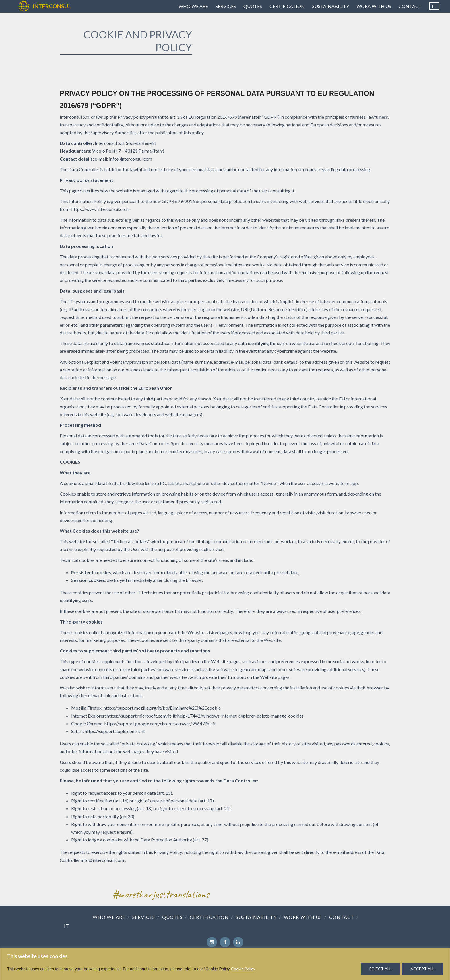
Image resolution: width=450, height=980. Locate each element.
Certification (287, 6)
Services (226, 6)
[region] (225, 964)
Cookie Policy (243, 969)
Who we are (193, 6)
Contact (410, 6)
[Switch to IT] (434, 6)
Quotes (253, 6)
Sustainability (331, 6)
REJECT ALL (380, 969)
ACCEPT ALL (422, 969)
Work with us (374, 6)
